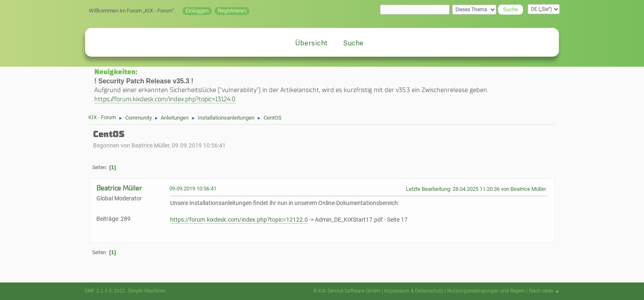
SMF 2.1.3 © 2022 (105, 291)
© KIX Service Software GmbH (347, 291)
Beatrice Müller (119, 188)
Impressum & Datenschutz (414, 291)
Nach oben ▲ (544, 291)
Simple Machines (147, 291)
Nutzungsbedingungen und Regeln (486, 291)
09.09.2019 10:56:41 (193, 189)
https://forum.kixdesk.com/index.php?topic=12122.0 (239, 220)
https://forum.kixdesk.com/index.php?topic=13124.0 (165, 99)
